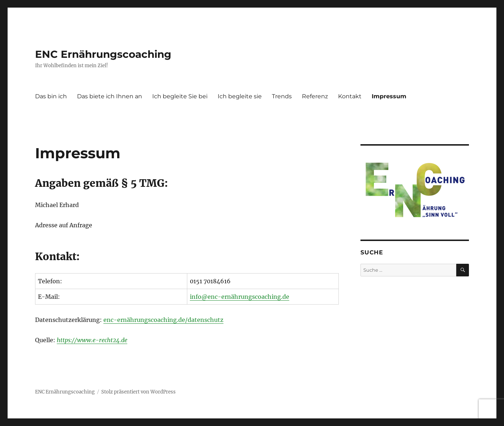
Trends (282, 96)
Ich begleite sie (240, 96)
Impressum (389, 96)
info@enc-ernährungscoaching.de (240, 297)
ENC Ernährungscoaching (103, 54)
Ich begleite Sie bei (180, 96)
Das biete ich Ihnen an (110, 96)
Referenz (315, 96)
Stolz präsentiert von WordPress (138, 392)
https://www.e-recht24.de (92, 340)
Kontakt (350, 96)
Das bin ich (51, 96)
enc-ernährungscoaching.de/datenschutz (163, 320)
